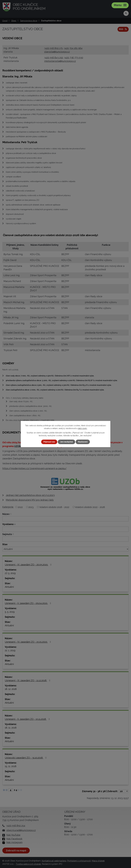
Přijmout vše (49, 442)
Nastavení (83, 442)
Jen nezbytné (66, 442)
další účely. (83, 428)
